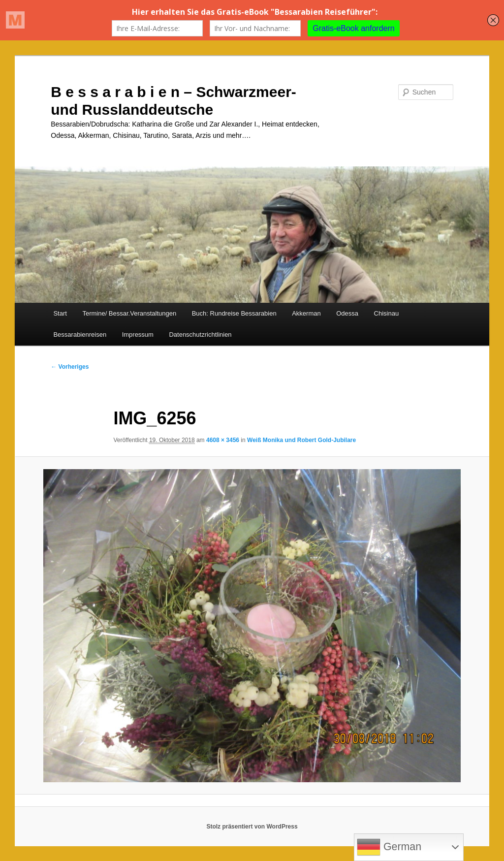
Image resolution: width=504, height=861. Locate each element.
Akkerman (306, 313)
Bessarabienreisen (80, 335)
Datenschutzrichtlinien (200, 335)
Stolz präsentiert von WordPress (252, 827)
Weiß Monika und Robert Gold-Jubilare (301, 440)
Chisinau (387, 313)
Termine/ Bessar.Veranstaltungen (129, 313)
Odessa (347, 313)
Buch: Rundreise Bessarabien (234, 313)
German (389, 847)
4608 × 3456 (223, 440)
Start (60, 313)
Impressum (138, 335)
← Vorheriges (70, 367)
